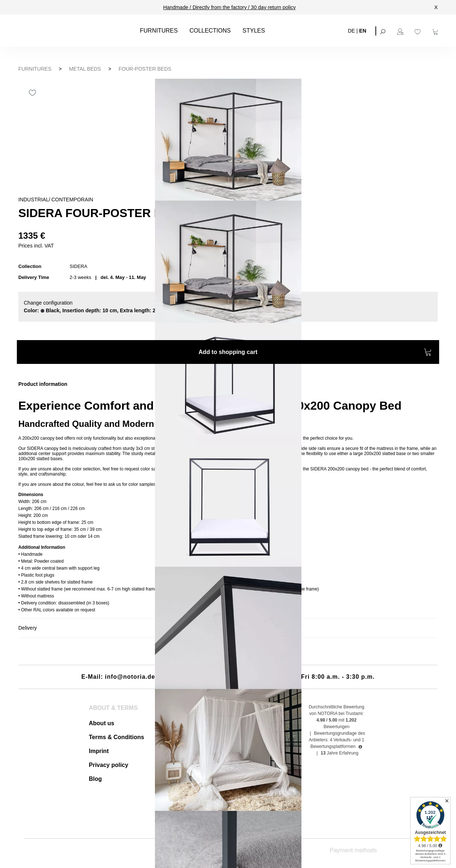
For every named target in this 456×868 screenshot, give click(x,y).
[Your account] (401, 31)
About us (102, 723)
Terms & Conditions (117, 737)
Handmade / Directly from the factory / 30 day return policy (229, 7)
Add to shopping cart (315, 353)
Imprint (99, 751)
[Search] (383, 31)
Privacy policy (109, 765)
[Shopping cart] (436, 31)
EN (363, 30)
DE (351, 30)
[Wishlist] (419, 31)
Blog (96, 779)
